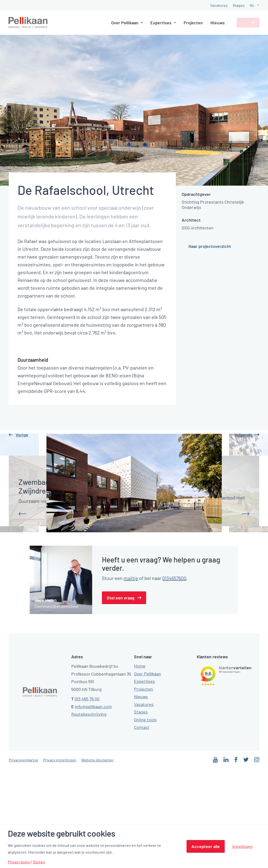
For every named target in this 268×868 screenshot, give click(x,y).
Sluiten (39, 862)
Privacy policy (19, 862)
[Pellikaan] (28, 23)
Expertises (154, 23)
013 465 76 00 (87, 797)
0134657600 (174, 677)
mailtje (131, 677)
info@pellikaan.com (93, 805)
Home (140, 765)
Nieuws (208, 23)
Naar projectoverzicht (210, 246)
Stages (239, 5)
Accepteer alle (206, 846)
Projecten (184, 23)
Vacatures (219, 5)
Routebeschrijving (89, 813)
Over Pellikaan (118, 23)
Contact (240, 23)
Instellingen (242, 846)
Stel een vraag (121, 696)
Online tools (145, 818)
